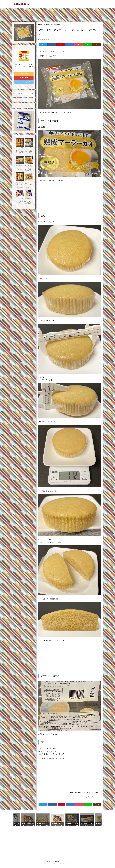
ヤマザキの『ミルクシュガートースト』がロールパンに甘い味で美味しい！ (19, 168)
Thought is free (67, 864)
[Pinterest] (61, 44)
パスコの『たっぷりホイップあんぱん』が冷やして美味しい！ (19, 201)
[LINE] (87, 44)
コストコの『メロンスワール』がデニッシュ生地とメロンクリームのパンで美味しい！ (28, 168)
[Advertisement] (57, 14)
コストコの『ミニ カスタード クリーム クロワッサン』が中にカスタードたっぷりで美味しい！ (28, 151)
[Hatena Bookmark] (70, 44)
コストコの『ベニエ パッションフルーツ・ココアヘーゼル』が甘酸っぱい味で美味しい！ (19, 185)
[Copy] (96, 44)
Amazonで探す (24, 74)
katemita (97, 797)
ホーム (42, 25)
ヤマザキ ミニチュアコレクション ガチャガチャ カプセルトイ (24, 66)
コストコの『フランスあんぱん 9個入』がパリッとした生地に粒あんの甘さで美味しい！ (19, 150)
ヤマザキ (58, 25)
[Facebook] (52, 44)
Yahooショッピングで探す (24, 82)
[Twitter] (43, 44)
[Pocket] (79, 44)
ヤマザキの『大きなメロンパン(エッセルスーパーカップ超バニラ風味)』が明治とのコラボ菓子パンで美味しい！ (28, 202)
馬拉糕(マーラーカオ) (93, 793)
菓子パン (83, 793)
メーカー (49, 25)
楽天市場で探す (24, 78)
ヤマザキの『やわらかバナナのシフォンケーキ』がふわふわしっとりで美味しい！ (28, 185)
